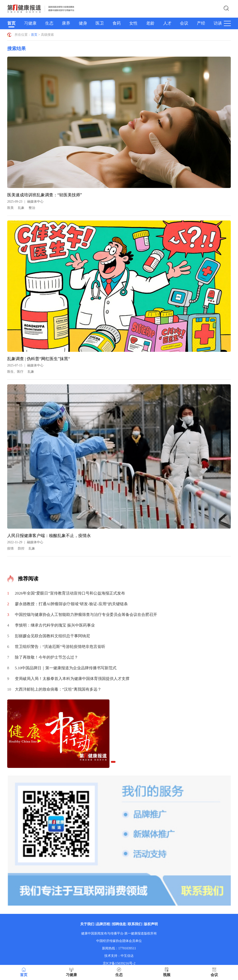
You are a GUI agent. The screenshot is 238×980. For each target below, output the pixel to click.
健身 (83, 23)
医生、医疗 (15, 372)
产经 (201, 23)
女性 (133, 23)
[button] (113, 762)
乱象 (21, 208)
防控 (21, 548)
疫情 (10, 548)
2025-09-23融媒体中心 (25, 202)
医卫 (100, 23)
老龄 (150, 23)
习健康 (30, 23)
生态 (49, 23)
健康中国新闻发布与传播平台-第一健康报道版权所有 (119, 933)
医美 (10, 208)
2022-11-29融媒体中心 (25, 542)
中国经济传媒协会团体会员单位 (119, 941)
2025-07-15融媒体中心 (25, 365)
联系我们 (135, 924)
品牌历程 (103, 924)
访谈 (218, 23)
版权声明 (151, 924)
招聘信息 (119, 924)
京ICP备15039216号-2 (119, 963)
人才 (167, 23)
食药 (117, 23)
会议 (184, 23)
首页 (11, 23)
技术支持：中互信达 (119, 956)
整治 (32, 208)
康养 (66, 23)
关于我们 (87, 924)
